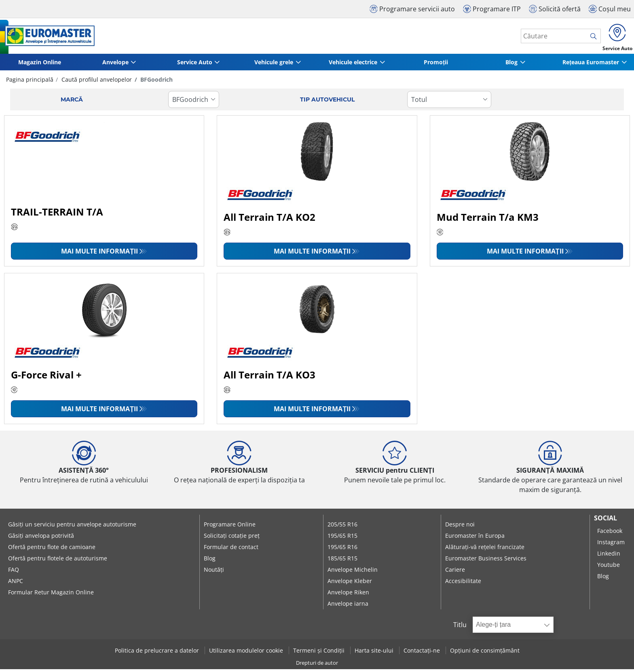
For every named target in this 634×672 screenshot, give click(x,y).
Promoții (436, 65)
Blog (210, 561)
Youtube (609, 567)
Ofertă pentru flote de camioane (52, 550)
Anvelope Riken (348, 595)
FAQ (14, 572)
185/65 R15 (342, 561)
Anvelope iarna (348, 606)
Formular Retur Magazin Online (51, 595)
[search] (589, 38)
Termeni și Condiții (320, 653)
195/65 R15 (342, 538)
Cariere (455, 572)
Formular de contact (231, 550)
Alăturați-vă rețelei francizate (485, 550)
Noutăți (214, 572)
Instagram (611, 545)
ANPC (16, 584)
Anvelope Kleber (350, 584)
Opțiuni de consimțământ (485, 653)
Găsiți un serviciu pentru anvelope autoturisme (72, 527)
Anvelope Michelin (353, 572)
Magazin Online (40, 65)
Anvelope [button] (115, 65)
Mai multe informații (99, 254)
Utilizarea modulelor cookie (247, 653)
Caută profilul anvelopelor (96, 82)
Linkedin (609, 556)
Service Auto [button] (195, 65)
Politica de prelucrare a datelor (158, 653)
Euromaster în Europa (475, 538)
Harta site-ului (375, 653)
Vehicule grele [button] (274, 65)
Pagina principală (30, 82)
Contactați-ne (423, 653)
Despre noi (460, 527)
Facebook (610, 534)
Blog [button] (511, 65)
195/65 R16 (342, 550)
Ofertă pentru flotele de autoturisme (58, 561)
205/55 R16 (342, 527)
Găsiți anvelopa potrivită (41, 538)
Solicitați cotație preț (232, 538)
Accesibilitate (463, 584)
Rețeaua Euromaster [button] (591, 65)
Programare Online (230, 527)
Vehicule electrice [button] (353, 65)
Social (605, 521)
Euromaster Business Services (486, 561)
